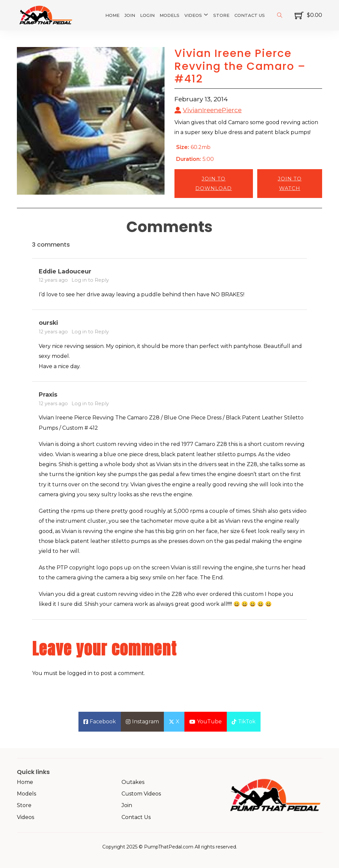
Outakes (133, 782)
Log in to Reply (90, 280)
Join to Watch (290, 183)
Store (221, 15)
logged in (80, 673)
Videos (193, 15)
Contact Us (250, 15)
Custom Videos (141, 794)
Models (169, 15)
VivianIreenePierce (212, 110)
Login (147, 15)
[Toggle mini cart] (308, 15)
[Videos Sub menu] (206, 15)
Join (130, 15)
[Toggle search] (280, 15)
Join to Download (214, 183)
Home (112, 15)
